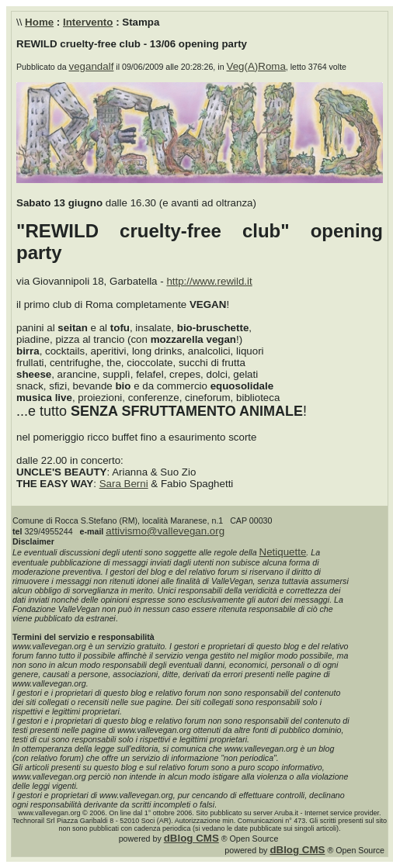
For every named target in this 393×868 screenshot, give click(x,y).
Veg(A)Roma (256, 66)
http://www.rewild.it (209, 281)
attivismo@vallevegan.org (165, 531)
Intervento (88, 22)
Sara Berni (124, 484)
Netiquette (283, 552)
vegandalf (92, 66)
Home (39, 22)
